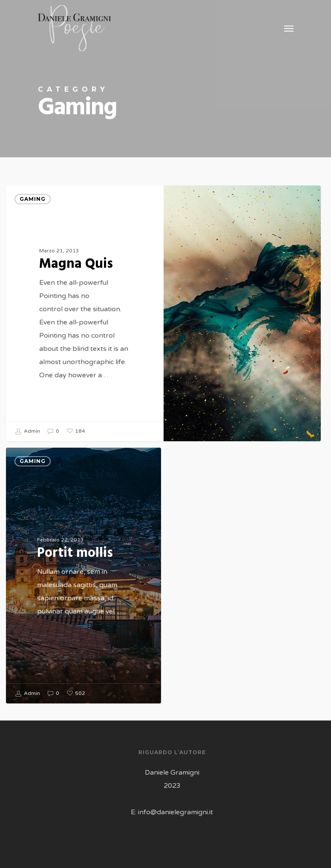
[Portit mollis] (83, 585)
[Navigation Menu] (289, 28)
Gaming (33, 199)
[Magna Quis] (85, 313)
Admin (27, 431)
